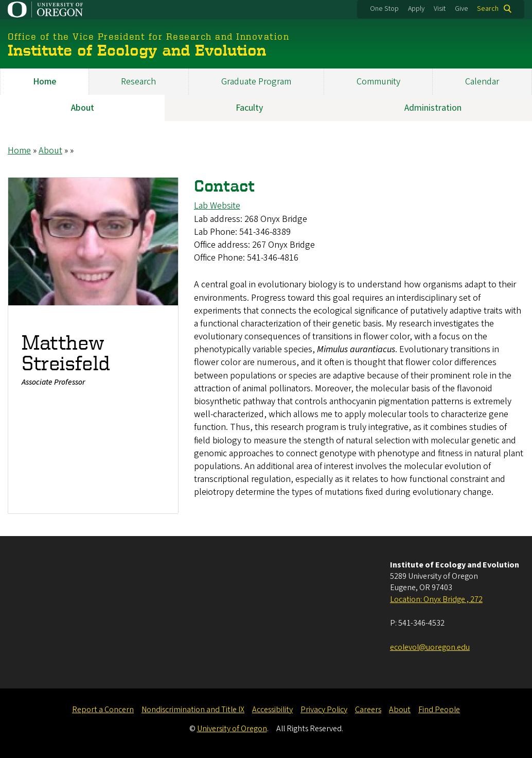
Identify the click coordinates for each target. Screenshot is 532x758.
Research (138, 82)
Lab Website (217, 206)
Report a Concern (103, 710)
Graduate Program (256, 82)
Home (45, 82)
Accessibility (272, 710)
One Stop (384, 9)
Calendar (482, 82)
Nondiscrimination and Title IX (193, 710)
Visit (440, 9)
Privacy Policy (324, 710)
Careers (368, 710)
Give (462, 9)
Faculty (249, 108)
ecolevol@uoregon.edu (430, 647)
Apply (416, 9)
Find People (439, 710)
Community (378, 82)
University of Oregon (232, 729)
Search (488, 9)
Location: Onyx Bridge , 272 (436, 599)
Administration (433, 108)
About (83, 108)
